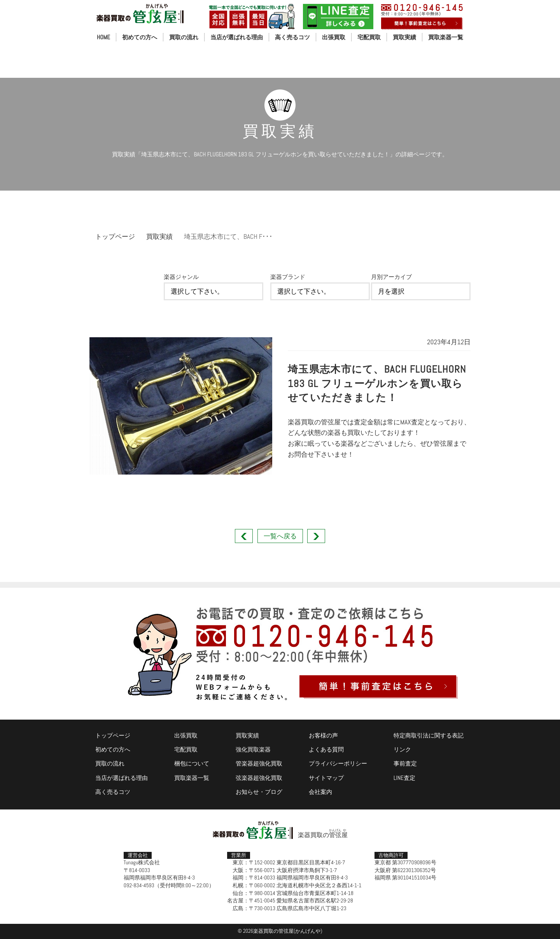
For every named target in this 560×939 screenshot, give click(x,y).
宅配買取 (369, 37)
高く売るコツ (292, 37)
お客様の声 (323, 735)
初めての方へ (140, 37)
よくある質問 (326, 749)
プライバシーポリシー (338, 763)
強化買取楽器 (253, 749)
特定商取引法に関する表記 (429, 735)
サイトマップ (326, 778)
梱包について (192, 763)
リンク (402, 749)
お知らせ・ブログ (259, 792)
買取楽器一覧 (446, 37)
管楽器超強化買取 (259, 763)
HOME (103, 37)
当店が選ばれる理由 (237, 37)
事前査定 (405, 763)
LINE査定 (404, 778)
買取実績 (404, 37)
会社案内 (320, 792)
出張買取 (334, 37)
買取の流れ (184, 37)
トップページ (115, 237)
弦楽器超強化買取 (259, 778)
